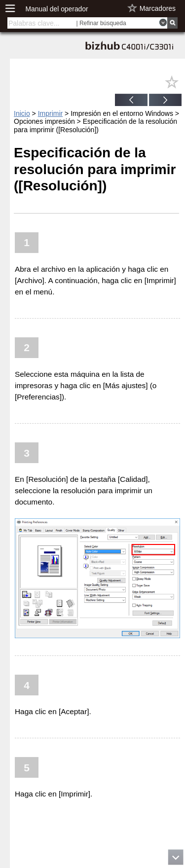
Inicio (22, 113)
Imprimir (51, 113)
